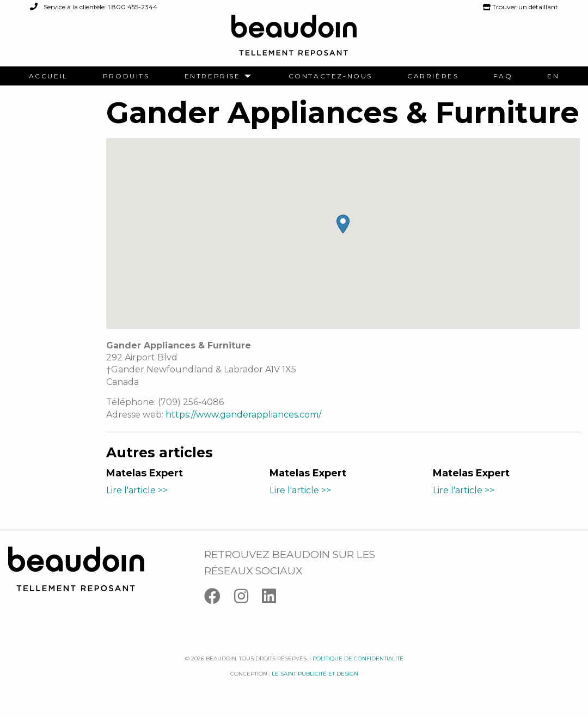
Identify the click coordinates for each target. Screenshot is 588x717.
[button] (343, 224)
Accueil (48, 76)
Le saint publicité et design (315, 674)
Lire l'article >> (137, 490)
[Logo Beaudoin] (294, 40)
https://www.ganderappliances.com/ (243, 415)
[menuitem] (48, 76)
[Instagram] (248, 599)
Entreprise (213, 76)
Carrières (433, 76)
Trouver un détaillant (520, 7)
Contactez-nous (330, 76)
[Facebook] (219, 599)
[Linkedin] (274, 599)
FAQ (503, 76)
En (553, 76)
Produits (126, 76)
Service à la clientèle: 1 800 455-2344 (94, 7)
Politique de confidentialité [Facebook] (358, 658)
